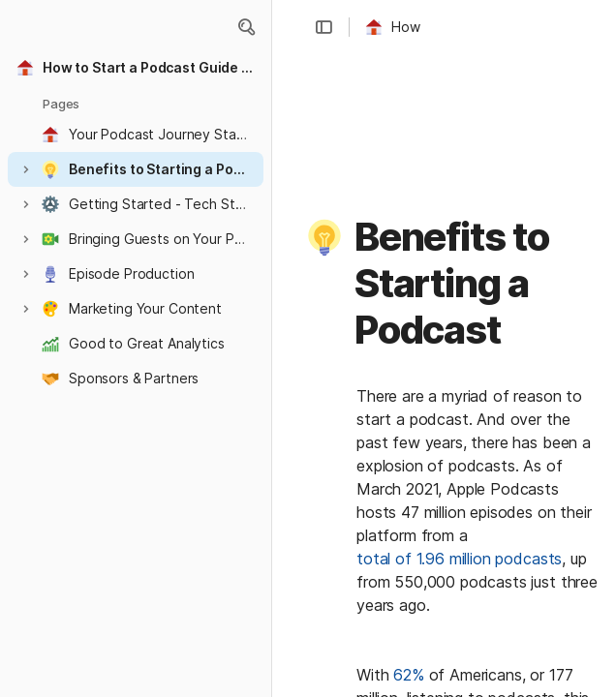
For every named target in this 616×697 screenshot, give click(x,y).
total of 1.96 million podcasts (459, 559)
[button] (246, 27)
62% (409, 675)
